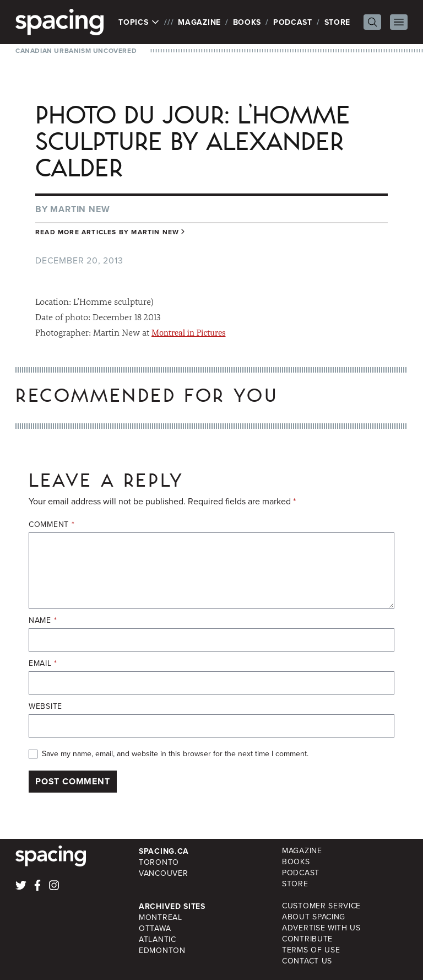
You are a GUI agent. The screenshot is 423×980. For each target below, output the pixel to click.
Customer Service (321, 906)
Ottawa (155, 928)
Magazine (199, 22)
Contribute (307, 939)
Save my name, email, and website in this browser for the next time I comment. (175, 754)
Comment (51, 525)
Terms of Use (311, 950)
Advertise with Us (321, 928)
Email (43, 664)
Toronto (159, 862)
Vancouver (163, 873)
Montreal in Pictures (188, 333)
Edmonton (162, 951)
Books (247, 22)
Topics (139, 22)
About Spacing (314, 917)
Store (338, 22)
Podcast (293, 22)
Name (43, 621)
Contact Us (307, 961)
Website (45, 707)
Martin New (80, 209)
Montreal (161, 917)
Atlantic (158, 939)
